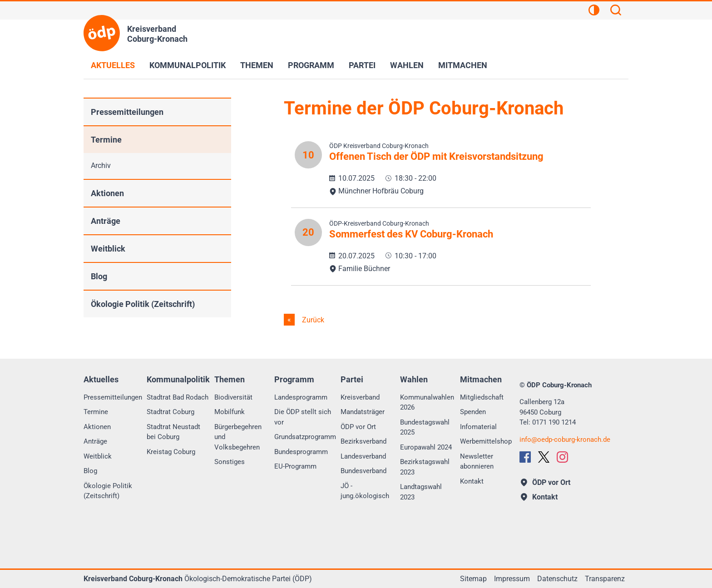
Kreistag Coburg (171, 452)
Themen (257, 65)
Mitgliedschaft (482, 397)
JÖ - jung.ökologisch (365, 491)
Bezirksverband (363, 441)
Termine (106, 140)
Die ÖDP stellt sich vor (303, 417)
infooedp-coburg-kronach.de (565, 440)
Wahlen (407, 65)
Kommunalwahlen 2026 (427, 403)
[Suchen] (616, 11)
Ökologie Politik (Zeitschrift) (143, 304)
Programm (311, 65)
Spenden (473, 412)
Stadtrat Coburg (171, 412)
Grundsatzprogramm (305, 437)
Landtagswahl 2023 (421, 492)
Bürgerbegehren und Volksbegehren (238, 437)
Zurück (312, 320)
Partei (362, 65)
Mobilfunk (230, 412)
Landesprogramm (301, 397)
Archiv (101, 166)
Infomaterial (478, 427)
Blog (99, 276)
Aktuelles (113, 65)
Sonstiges (230, 462)
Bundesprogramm (301, 452)
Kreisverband (360, 397)
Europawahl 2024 (426, 447)
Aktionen (107, 193)
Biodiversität (233, 397)
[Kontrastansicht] (594, 11)
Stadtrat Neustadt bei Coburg (173, 432)
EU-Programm (295, 466)
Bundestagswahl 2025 (425, 427)
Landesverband (363, 456)
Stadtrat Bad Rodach (178, 397)
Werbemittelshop (486, 441)
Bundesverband (363, 471)
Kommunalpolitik (188, 65)
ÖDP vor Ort (358, 427)
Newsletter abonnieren (477, 462)
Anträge (106, 221)
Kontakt (472, 481)
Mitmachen (463, 65)
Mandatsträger (363, 412)
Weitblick (108, 249)
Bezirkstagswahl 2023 (425, 467)
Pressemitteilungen (127, 112)
